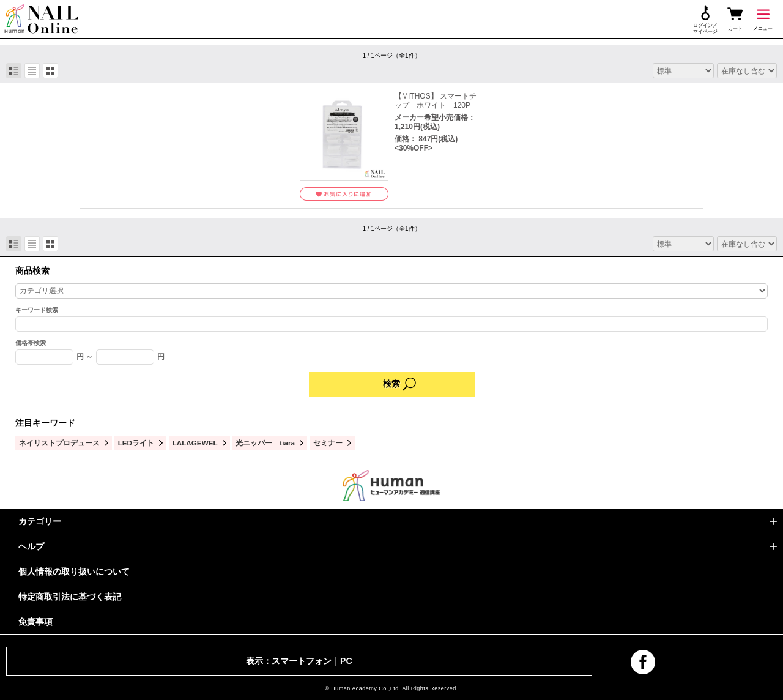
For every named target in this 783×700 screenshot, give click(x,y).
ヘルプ (31, 546)
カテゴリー (40, 521)
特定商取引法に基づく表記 (70, 597)
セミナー (328, 443)
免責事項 (35, 622)
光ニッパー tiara (265, 443)
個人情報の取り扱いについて (74, 572)
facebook (643, 662)
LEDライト (136, 443)
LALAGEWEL (195, 443)
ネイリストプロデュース (59, 443)
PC (346, 661)
